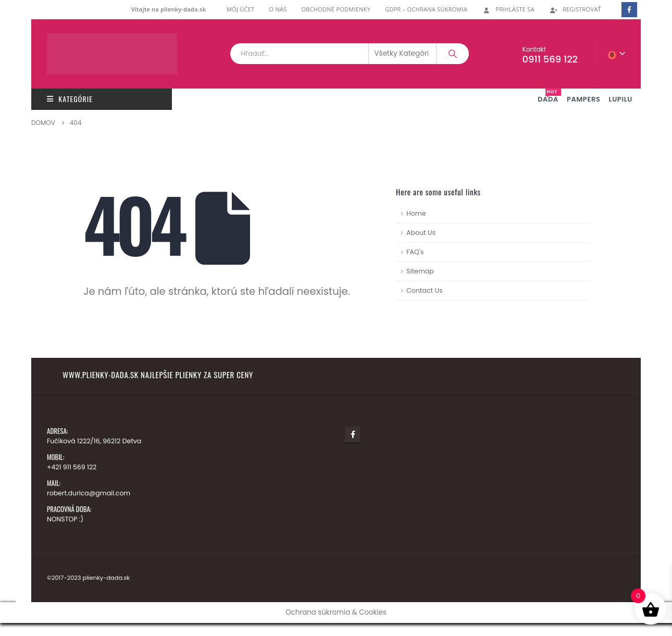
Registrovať (575, 9)
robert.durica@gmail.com (89, 493)
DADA (549, 96)
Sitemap (420, 271)
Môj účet (241, 9)
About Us (421, 233)
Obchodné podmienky (336, 9)
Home (416, 213)
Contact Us (425, 290)
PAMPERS (584, 99)
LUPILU (621, 99)
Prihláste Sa (508, 9)
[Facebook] (629, 10)
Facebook (353, 434)
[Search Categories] (403, 54)
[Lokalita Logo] (112, 54)
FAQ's (415, 252)
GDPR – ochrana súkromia (426, 9)
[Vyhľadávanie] (453, 54)
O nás (278, 9)
